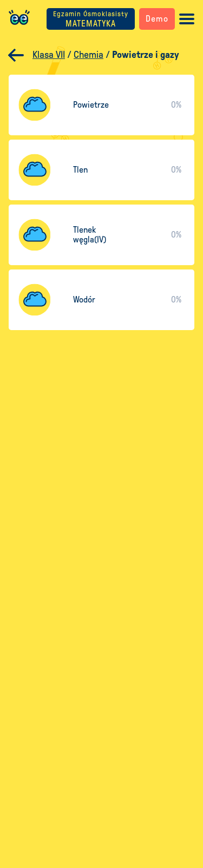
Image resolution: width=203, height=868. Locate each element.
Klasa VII (49, 55)
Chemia (89, 55)
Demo (157, 19)
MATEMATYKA (91, 19)
